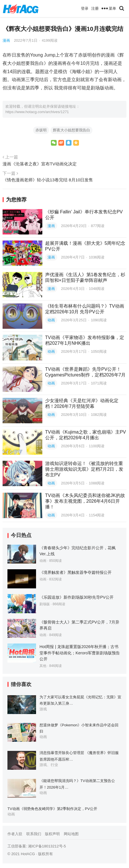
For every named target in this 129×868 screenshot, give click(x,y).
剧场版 (45, 604)
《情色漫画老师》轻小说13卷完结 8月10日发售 (48, 180)
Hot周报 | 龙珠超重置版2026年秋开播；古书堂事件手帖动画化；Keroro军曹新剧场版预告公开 (80, 653)
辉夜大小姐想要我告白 (72, 130)
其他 (43, 666)
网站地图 (71, 834)
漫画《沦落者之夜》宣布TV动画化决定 (40, 164)
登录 (85, 8)
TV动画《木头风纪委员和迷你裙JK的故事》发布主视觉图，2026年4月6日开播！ (85, 501)
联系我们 (34, 834)
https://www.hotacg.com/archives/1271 (37, 112)
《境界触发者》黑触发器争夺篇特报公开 (76, 572)
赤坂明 (41, 130)
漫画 (6, 40)
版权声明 (52, 834)
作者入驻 (15, 834)
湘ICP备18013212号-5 (47, 846)
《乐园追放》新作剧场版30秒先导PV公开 (77, 597)
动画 (51, 320)
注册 (95, 8)
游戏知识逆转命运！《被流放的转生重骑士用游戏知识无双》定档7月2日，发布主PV (84, 469)
